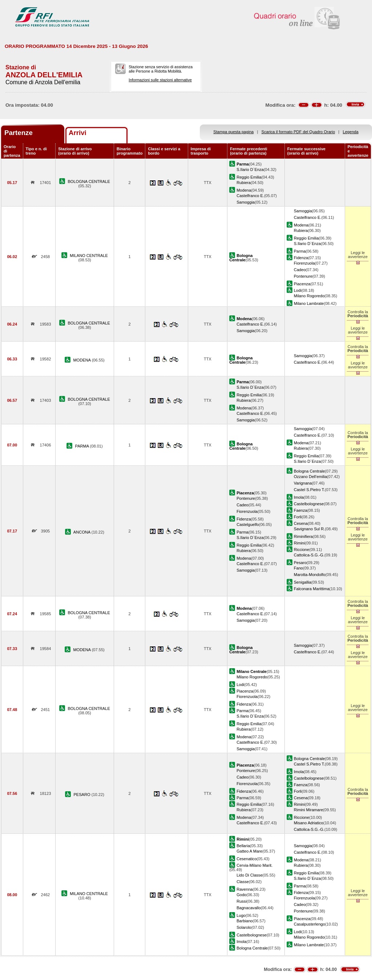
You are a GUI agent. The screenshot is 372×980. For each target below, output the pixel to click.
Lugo (241, 915)
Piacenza (302, 284)
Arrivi (78, 133)
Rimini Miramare (309, 810)
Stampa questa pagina (233, 132)
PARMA (83, 446)
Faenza (301, 510)
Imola (299, 497)
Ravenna (244, 889)
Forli (298, 517)
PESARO (82, 795)
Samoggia (246, 202)
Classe (243, 882)
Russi (242, 901)
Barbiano (244, 921)
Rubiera (244, 183)
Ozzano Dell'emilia (310, 477)
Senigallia (303, 582)
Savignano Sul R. (310, 529)
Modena (244, 190)
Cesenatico (246, 859)
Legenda (351, 132)
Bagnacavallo (249, 908)
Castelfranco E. (250, 196)
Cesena (301, 523)
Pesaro (300, 563)
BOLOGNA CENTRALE (89, 181)
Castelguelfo (248, 524)
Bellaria (243, 846)
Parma (300, 251)
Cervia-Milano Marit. (254, 865)
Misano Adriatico (309, 823)
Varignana (303, 483)
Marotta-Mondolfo (310, 575)
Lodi (298, 290)
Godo (241, 895)
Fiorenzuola (304, 263)
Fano (298, 568)
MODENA (83, 360)
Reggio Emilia (249, 177)
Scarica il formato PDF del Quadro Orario (298, 132)
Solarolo (244, 927)
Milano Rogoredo (309, 296)
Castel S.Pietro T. (309, 490)
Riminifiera (303, 536)
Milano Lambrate (309, 303)
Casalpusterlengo (310, 924)
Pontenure (303, 276)
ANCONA (82, 532)
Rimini (300, 543)
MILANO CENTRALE (89, 256)
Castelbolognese (309, 504)
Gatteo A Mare (249, 851)
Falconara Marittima (312, 589)
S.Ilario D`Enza (250, 170)
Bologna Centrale (310, 471)
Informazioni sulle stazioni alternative (160, 80)
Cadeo (300, 270)
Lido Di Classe (249, 875)
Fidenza (301, 258)
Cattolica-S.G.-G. (309, 555)
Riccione (302, 550)
